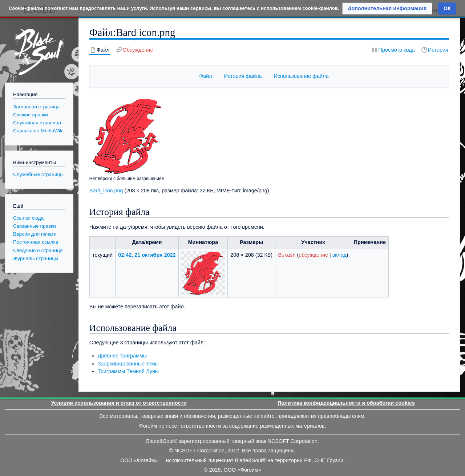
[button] (387, 9)
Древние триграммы (122, 356)
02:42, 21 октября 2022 (147, 255)
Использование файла (301, 76)
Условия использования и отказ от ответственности (119, 403)
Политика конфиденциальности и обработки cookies (346, 403)
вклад (339, 255)
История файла (243, 76)
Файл (205, 76)
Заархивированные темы (128, 364)
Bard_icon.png (106, 191)
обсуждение (313, 255)
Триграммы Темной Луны (128, 371)
